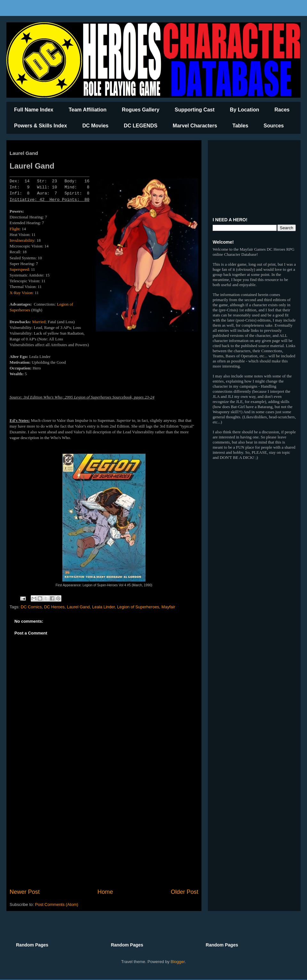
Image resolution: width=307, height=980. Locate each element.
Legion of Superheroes (138, 607)
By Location (245, 110)
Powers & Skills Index (40, 126)
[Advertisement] (104, 835)
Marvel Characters (195, 126)
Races (282, 110)
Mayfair (168, 607)
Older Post (185, 892)
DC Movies (95, 126)
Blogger (178, 962)
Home (105, 892)
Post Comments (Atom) (57, 904)
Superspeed (19, 269)
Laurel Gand (78, 607)
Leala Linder (103, 607)
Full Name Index (34, 110)
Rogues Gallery (141, 110)
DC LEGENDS (141, 126)
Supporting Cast (194, 110)
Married (39, 322)
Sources (274, 126)
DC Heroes (54, 607)
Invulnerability (22, 240)
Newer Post (25, 892)
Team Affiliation (88, 110)
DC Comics (31, 607)
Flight (15, 229)
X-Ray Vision (21, 293)
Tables (240, 126)
